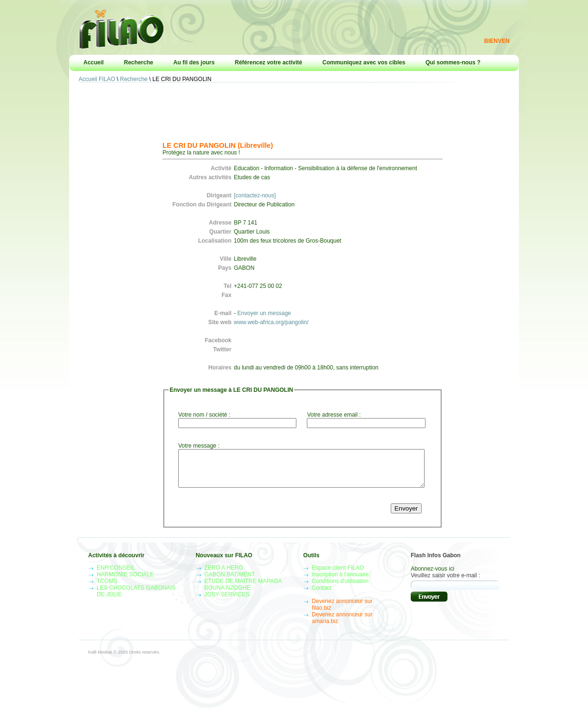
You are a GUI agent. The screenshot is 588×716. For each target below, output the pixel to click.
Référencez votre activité (269, 62)
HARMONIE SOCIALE (125, 582)
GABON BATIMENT (230, 582)
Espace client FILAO (338, 575)
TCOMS (107, 588)
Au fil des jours (194, 62)
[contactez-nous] (255, 195)
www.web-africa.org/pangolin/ (271, 322)
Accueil (94, 62)
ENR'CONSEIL (116, 575)
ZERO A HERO (224, 575)
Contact (321, 595)
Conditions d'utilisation (340, 588)
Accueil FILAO (97, 79)
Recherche (138, 62)
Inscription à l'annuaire (340, 582)
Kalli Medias (100, 659)
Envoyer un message (264, 313)
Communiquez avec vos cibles (364, 62)
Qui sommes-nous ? (453, 62)
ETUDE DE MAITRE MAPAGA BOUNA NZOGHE (243, 592)
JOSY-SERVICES (227, 602)
